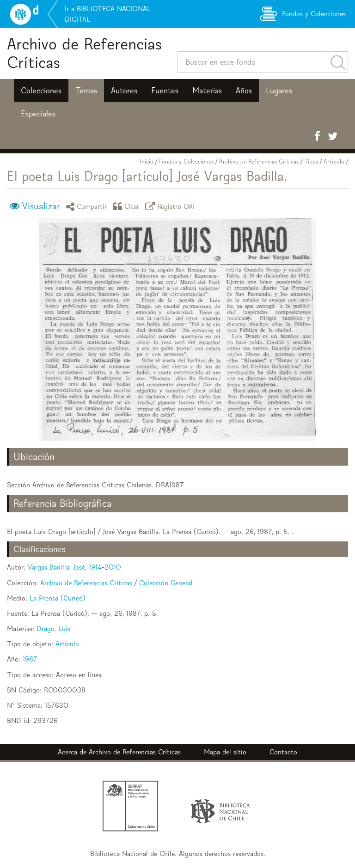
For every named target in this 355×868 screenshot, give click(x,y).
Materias (207, 91)
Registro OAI (171, 206)
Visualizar (41, 206)
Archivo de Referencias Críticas (84, 53)
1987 (30, 659)
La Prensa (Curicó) (58, 598)
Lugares (279, 91)
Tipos (311, 161)
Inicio (147, 161)
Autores (124, 91)
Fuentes (165, 91)
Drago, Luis (53, 628)
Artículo (334, 161)
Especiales (38, 114)
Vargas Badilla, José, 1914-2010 (74, 567)
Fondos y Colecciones (186, 161)
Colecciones (41, 91)
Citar (128, 206)
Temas (86, 91)
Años (244, 91)
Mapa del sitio (225, 752)
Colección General (166, 583)
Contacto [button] (283, 752)
